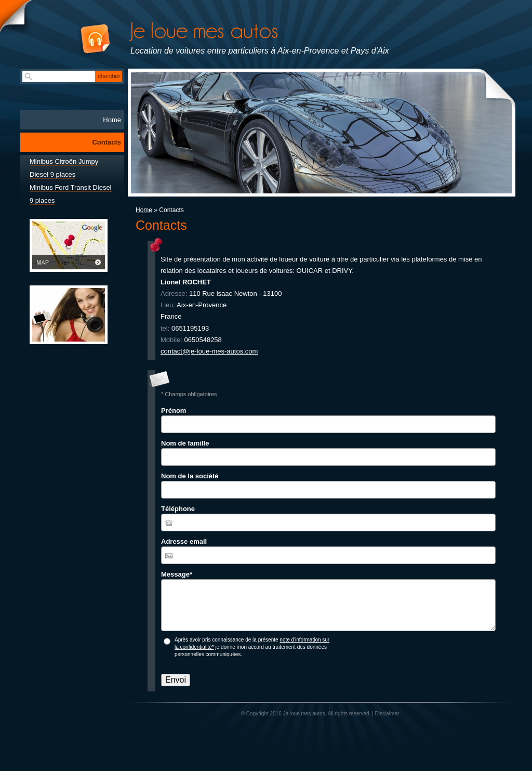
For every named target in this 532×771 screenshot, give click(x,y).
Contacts (107, 142)
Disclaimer (387, 714)
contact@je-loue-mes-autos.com (209, 351)
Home (144, 210)
